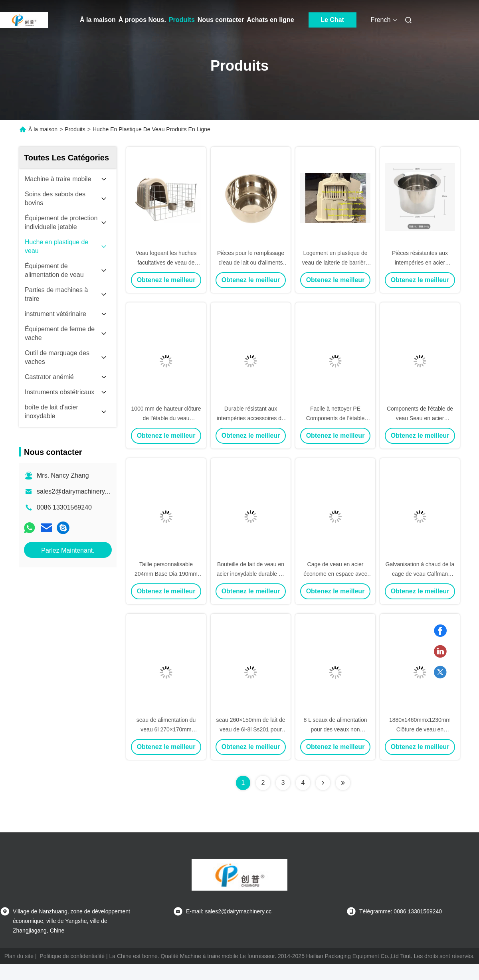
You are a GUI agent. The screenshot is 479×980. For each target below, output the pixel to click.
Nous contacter (221, 20)
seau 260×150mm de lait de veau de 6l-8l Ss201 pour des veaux (250, 729)
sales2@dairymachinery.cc (75, 491)
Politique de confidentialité (72, 956)
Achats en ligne (270, 20)
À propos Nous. (142, 20)
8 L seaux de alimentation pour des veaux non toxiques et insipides (335, 729)
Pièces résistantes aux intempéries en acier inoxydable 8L (420, 263)
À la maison (98, 20)
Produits (182, 20)
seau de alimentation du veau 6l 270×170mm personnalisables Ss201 (166, 729)
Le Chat (332, 20)
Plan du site (19, 956)
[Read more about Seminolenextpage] (323, 783)
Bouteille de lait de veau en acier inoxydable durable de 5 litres (250, 574)
